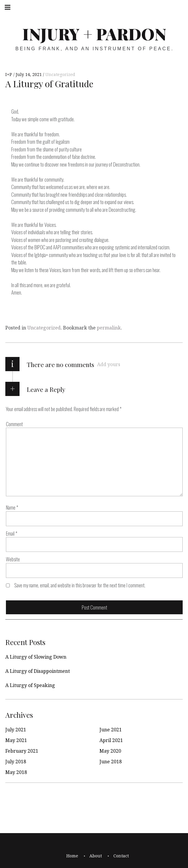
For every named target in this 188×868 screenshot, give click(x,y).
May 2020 (110, 751)
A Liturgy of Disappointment (38, 671)
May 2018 (16, 772)
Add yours (109, 364)
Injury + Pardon (94, 34)
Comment (14, 424)
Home (72, 856)
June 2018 (111, 762)
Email (12, 533)
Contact (121, 856)
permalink (109, 328)
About (96, 856)
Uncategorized (60, 74)
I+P (9, 74)
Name (12, 508)
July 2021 (16, 730)
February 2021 (22, 751)
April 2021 (111, 740)
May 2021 (16, 740)
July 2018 (16, 762)
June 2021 (111, 730)
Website (13, 559)
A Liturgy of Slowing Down (36, 657)
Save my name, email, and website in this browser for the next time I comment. (80, 585)
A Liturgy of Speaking (30, 685)
